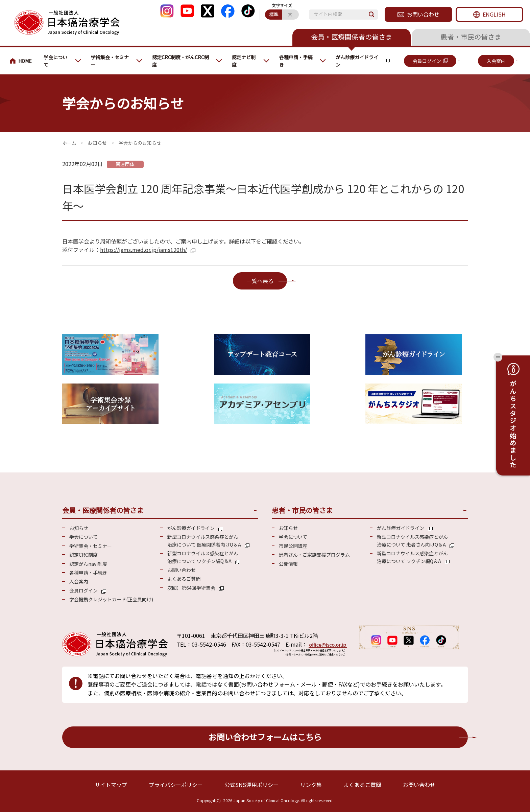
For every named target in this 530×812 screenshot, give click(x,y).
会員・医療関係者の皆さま (352, 37)
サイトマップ (111, 785)
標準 (274, 14)
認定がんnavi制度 (88, 564)
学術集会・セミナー (110, 61)
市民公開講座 (293, 546)
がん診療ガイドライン (357, 61)
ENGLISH (494, 14)
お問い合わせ (423, 14)
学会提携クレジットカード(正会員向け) (111, 599)
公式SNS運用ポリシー (251, 785)
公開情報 (288, 564)
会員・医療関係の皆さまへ (23, 61)
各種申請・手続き (296, 61)
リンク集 (311, 785)
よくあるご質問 (184, 579)
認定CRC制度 (83, 555)
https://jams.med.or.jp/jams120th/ (143, 250)
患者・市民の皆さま (471, 37)
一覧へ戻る (260, 281)
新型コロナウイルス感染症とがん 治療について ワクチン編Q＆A (203, 557)
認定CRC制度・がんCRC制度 (180, 61)
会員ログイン (427, 61)
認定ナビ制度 (244, 61)
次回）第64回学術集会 (191, 588)
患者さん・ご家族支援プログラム (314, 555)
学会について (55, 61)
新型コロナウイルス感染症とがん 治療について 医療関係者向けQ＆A (204, 540)
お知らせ (97, 143)
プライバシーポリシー (176, 785)
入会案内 (496, 61)
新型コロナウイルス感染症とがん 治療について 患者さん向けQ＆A (412, 540)
